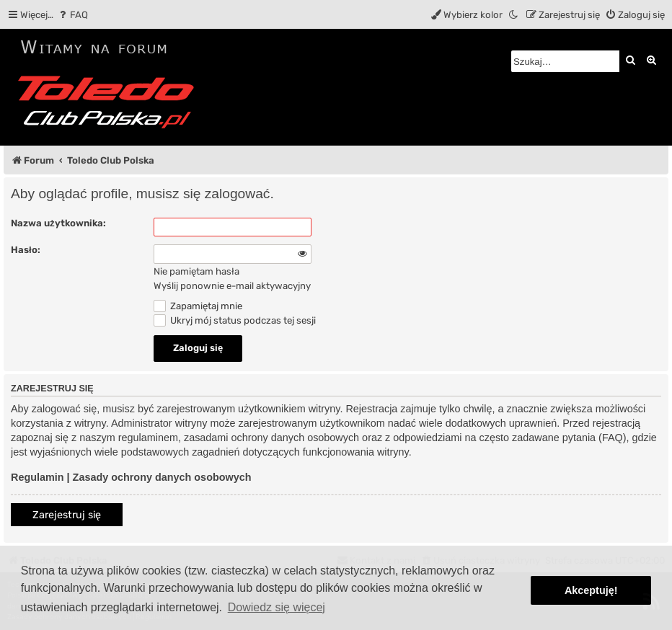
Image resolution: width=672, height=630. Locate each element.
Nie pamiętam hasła (196, 271)
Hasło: (26, 250)
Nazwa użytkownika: (58, 223)
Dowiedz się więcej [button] (277, 607)
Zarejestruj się (67, 515)
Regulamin (37, 477)
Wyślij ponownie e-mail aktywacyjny (232, 286)
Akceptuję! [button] (591, 590)
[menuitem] (72, 15)
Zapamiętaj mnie (198, 306)
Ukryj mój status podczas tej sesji (235, 320)
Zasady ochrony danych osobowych (162, 477)
